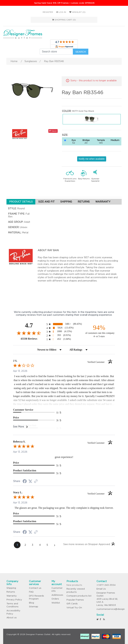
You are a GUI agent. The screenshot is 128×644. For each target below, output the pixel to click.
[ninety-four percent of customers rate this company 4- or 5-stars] (99, 331)
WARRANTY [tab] (103, 202)
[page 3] (32, 545)
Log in (61, 12)
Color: (67, 111)
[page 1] (17, 545)
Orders (55, 599)
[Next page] (54, 545)
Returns (11, 592)
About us (12, 618)
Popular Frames (75, 600)
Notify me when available (92, 159)
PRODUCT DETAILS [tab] (21, 202)
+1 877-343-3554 (106, 585)
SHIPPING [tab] (66, 202)
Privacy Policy (14, 600)
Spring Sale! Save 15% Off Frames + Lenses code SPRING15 (64, 3)
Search (81, 52)
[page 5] (47, 545)
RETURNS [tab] (84, 202)
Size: (65, 135)
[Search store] (56, 52)
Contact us (35, 588)
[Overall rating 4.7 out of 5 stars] (29, 333)
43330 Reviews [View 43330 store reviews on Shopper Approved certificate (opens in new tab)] (33, 339)
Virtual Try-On (74, 608)
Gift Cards (72, 604)
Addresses (57, 595)
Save (53, 131)
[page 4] (40, 545)
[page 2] (25, 545)
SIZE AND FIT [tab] (46, 202)
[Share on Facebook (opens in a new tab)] (25, 482)
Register (48, 12)
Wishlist (56, 603)
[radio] (64, 324)
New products (74, 585)
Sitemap (34, 607)
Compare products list (79, 596)
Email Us (101, 589)
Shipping (11, 588)
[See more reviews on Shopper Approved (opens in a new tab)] (36, 482)
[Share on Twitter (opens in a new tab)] (30, 481)
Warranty (12, 596)
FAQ (31, 592)
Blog (31, 603)
